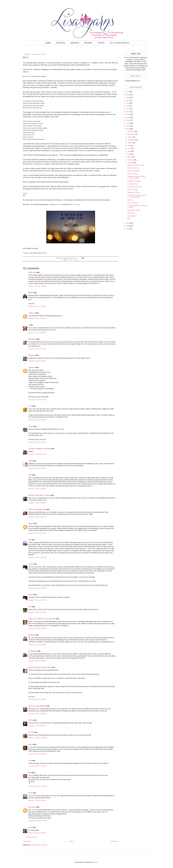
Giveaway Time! (132, 184)
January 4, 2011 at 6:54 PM (37, 645)
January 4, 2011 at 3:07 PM (37, 557)
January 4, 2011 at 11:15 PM (38, 738)
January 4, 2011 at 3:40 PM (37, 588)
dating (70, 260)
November (131, 134)
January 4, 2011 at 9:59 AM (37, 503)
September (131, 140)
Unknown (32, 367)
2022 (128, 97)
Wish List (130, 200)
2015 (128, 117)
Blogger (95, 862)
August (130, 143)
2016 (128, 115)
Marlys (31, 524)
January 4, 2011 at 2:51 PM (37, 533)
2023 (128, 95)
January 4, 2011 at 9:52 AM (37, 489)
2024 (128, 92)
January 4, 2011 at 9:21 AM (37, 454)
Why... (129, 219)
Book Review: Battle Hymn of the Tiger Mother (137, 196)
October (130, 137)
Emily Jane (32, 272)
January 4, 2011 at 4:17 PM (37, 612)
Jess (30, 406)
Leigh (30, 461)
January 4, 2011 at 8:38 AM (37, 361)
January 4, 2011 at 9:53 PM (37, 726)
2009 (128, 226)
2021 (128, 100)
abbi (30, 607)
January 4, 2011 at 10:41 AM (38, 517)
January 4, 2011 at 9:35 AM (37, 468)
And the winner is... (133, 168)
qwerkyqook (33, 651)
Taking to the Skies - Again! (136, 165)
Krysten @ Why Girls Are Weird (39, 495)
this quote (59, 204)
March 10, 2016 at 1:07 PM (37, 833)
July (129, 146)
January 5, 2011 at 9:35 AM (37, 754)
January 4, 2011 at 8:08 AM (37, 333)
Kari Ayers (32, 807)
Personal (76, 260)
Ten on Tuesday (132, 174)
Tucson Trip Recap (133, 171)
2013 (128, 123)
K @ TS (31, 732)
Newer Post (27, 841)
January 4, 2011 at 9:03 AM (37, 420)
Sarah (30, 793)
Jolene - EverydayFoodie (37, 509)
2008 (128, 229)
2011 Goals (131, 213)
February (131, 160)
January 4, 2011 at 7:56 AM (37, 306)
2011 (128, 129)
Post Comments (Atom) (39, 845)
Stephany (32, 635)
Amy (30, 761)
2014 (128, 120)
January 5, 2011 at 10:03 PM (38, 786)
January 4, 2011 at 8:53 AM (37, 400)
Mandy (31, 293)
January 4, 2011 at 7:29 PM (37, 699)
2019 (128, 106)
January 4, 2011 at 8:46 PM (37, 714)
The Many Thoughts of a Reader (39, 449)
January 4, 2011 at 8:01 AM (37, 318)
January (130, 163)
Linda (30, 827)
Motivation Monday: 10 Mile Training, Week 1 (136, 177)
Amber (31, 426)
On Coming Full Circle (134, 187)
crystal (31, 564)
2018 (128, 109)
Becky (30, 720)
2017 (128, 112)
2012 (128, 126)
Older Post (114, 841)
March (130, 157)
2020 (128, 103)
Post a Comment (31, 837)
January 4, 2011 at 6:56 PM (37, 661)
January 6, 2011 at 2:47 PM (37, 800)
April (129, 154)
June (129, 148)
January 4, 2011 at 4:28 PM (37, 628)
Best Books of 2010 (134, 210)
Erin (30, 540)
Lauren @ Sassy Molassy (37, 706)
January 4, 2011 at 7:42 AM (37, 286)
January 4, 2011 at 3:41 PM (37, 600)
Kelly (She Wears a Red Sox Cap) (40, 667)
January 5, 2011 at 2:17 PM (37, 766)
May (129, 151)
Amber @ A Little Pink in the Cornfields (42, 619)
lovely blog (76, 204)
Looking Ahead (132, 216)
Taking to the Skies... (134, 192)
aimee (30, 744)
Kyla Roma (32, 339)
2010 (128, 223)
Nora (30, 475)
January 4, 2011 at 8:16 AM (37, 349)
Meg (30, 773)
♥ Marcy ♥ (32, 313)
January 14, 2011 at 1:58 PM (38, 821)
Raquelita (32, 355)
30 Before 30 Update (134, 181)
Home (71, 841)
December (131, 131)
